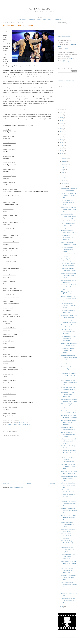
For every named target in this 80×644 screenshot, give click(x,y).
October (64, 161)
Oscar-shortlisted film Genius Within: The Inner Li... (69, 584)
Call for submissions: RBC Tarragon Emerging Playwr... (69, 275)
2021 (62, 126)
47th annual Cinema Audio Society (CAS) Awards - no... (69, 517)
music (20, 424)
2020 (62, 129)
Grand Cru (71, 59)
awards (11, 424)
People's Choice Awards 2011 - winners (18, 26)
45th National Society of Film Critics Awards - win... (68, 497)
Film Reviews (23, 20)
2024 (62, 118)
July (63, 170)
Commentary (58, 20)
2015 (62, 142)
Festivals (50, 20)
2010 (62, 607)
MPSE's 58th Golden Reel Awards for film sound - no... (69, 287)
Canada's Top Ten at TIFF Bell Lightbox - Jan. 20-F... (69, 299)
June (63, 172)
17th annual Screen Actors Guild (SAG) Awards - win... (69, 195)
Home (29, 484)
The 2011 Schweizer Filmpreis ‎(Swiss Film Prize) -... (68, 202)
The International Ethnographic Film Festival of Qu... (67, 237)
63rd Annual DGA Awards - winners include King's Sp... (69, 209)
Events (44, 20)
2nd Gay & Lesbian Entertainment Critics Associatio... (68, 332)
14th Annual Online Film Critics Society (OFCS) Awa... (69, 601)
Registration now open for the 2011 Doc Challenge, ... (69, 563)
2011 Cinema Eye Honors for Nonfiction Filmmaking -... (68, 339)
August (64, 167)
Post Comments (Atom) (17, 488)
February (64, 183)
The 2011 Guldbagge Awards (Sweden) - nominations (67, 543)
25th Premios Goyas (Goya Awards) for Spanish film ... (69, 453)
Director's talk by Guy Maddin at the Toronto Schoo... (68, 406)
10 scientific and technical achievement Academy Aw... (69, 504)
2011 (62, 153)
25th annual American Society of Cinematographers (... (68, 460)
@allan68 (65, 48)
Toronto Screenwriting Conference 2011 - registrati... (68, 350)
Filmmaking (32, 20)
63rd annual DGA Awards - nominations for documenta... (69, 422)
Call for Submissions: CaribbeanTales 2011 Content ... (68, 524)
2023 (62, 120)
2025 (62, 115)
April (63, 178)
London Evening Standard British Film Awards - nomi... (69, 577)
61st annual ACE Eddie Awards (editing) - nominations (68, 394)
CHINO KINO (40, 9)
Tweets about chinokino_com (66, 81)
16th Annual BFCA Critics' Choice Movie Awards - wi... (69, 376)
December (65, 156)
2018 (62, 134)
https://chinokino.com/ (64, 36)
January (64, 186)
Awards (38, 20)
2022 (62, 123)
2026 (62, 112)
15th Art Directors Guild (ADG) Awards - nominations (68, 557)
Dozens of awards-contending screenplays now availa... (69, 369)
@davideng (66, 61)
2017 (62, 137)
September (65, 164)
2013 (62, 148)
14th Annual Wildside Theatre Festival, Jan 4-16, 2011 (69, 550)
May (63, 175)
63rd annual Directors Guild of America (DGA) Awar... (69, 478)
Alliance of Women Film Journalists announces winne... (68, 466)
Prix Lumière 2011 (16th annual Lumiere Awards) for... (69, 383)
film (16, 424)
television (26, 424)
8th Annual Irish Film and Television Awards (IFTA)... (68, 441)
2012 (62, 151)
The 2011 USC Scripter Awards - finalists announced (68, 536)
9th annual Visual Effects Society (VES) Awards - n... (69, 485)
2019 (62, 131)
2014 (62, 145)
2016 (62, 140)
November (65, 159)
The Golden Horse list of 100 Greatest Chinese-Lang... (68, 226)
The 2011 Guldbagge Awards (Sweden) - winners (67, 249)
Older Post (52, 484)
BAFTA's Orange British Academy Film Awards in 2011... (69, 357)
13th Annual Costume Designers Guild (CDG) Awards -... (69, 305)
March (64, 181)
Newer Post (6, 484)
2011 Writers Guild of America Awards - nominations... (67, 570)
